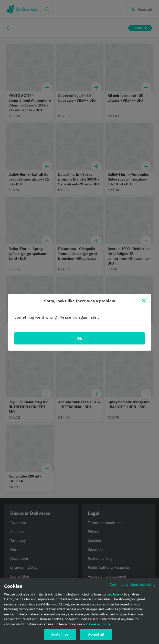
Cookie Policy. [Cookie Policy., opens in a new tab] (100, 624)
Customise (60, 634)
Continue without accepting (132, 584)
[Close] (144, 301)
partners (114, 594)
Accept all (96, 634)
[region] (80, 611)
